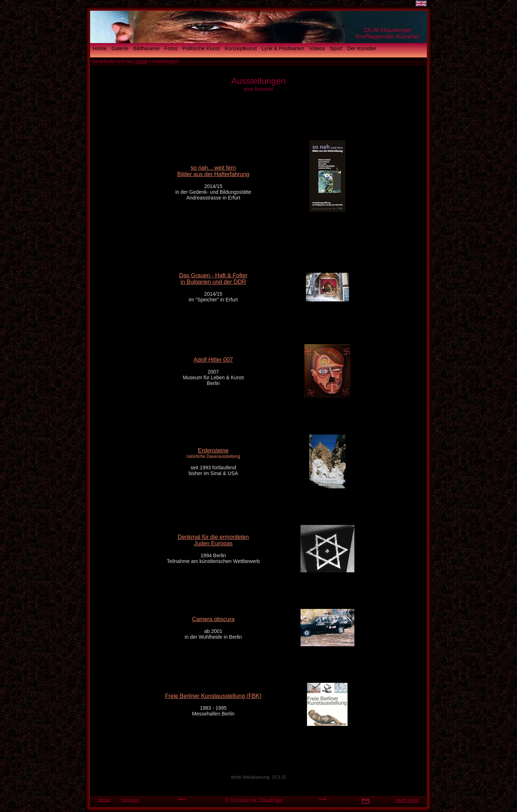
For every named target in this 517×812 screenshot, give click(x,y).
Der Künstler (362, 48)
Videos (317, 48)
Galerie (120, 48)
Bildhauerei (146, 48)
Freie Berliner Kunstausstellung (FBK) (213, 696)
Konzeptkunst (241, 48)
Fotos (171, 48)
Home (100, 48)
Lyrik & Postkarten (283, 48)
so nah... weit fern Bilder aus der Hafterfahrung (213, 171)
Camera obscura (213, 619)
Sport (336, 48)
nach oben (407, 800)
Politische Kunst (201, 48)
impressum (131, 800)
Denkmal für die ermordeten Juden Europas (213, 540)
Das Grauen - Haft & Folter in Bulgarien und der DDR (213, 279)
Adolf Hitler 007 (213, 360)
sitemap (104, 800)
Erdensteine (213, 450)
